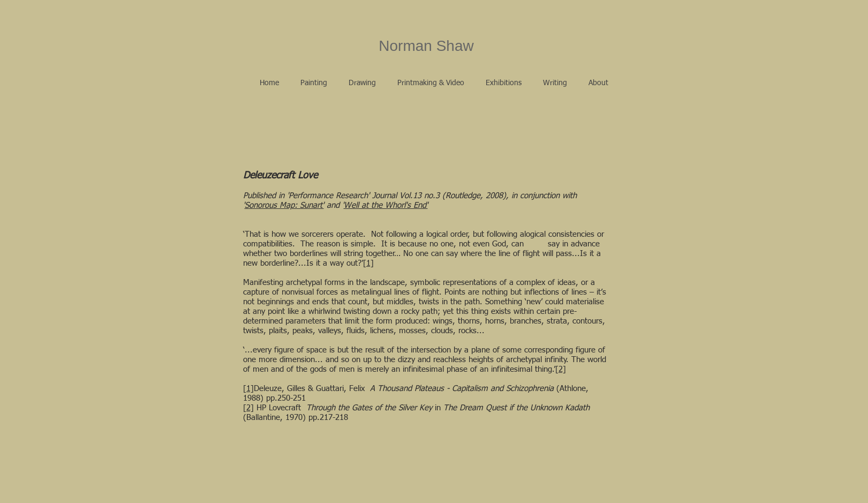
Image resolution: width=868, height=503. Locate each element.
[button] (314, 83)
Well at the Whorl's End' (386, 205)
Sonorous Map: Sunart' (284, 205)
